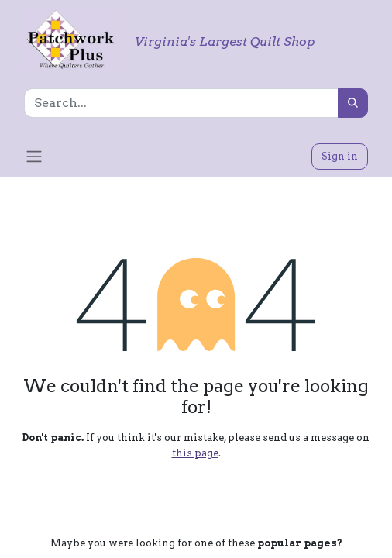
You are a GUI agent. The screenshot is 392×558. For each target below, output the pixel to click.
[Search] (353, 103)
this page (195, 453)
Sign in (340, 156)
